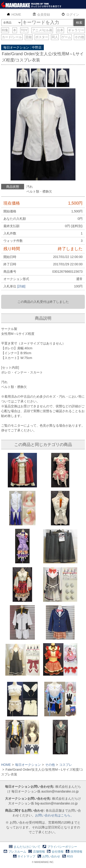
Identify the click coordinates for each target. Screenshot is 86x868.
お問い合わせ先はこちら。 (54, 815)
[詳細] (21, 286)
